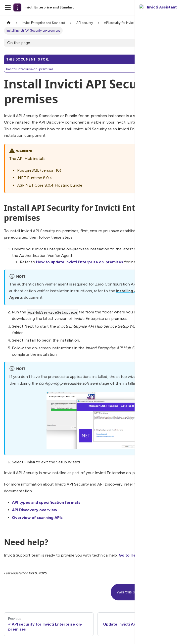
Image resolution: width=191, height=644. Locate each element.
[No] (177, 592)
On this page (19, 43)
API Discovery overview (35, 510)
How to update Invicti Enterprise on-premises (80, 262)
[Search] (174, 7)
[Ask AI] (183, 7)
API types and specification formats (46, 502)
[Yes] (164, 592)
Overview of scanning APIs (37, 518)
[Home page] (9, 23)
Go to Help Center (136, 555)
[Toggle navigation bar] (8, 7)
